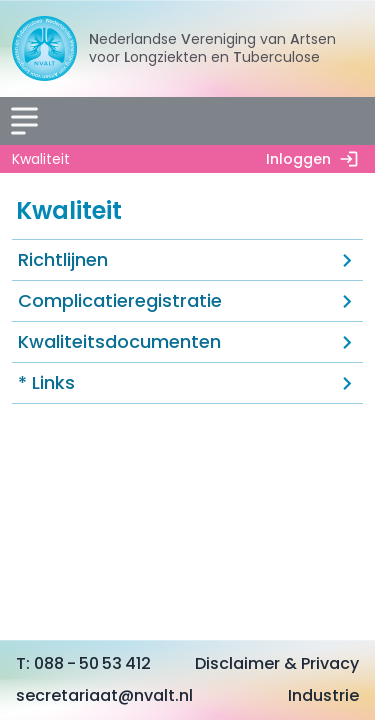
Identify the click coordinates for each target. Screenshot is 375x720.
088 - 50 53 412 (92, 663)
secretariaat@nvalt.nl (104, 695)
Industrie (323, 695)
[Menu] (24, 121)
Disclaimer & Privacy (277, 663)
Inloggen (316, 159)
